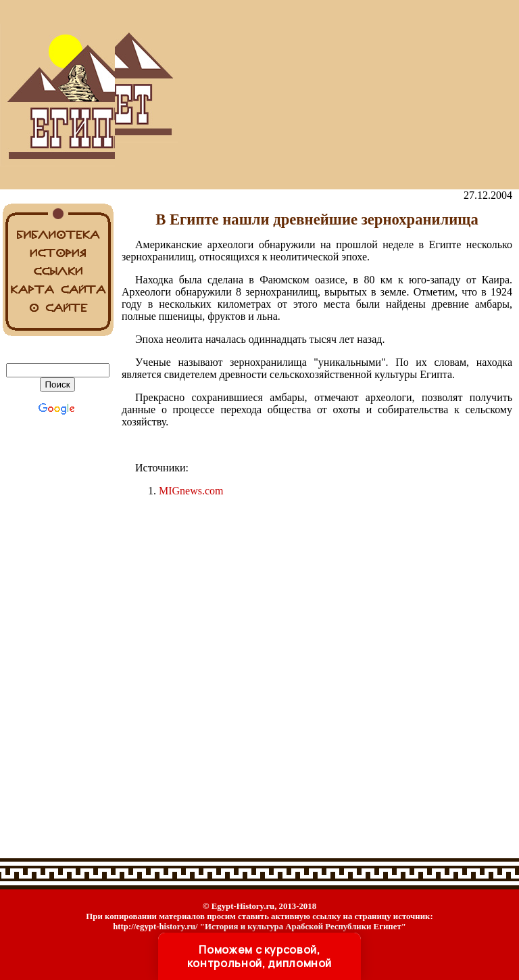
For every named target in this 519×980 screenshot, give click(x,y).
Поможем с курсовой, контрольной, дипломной (259, 956)
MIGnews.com (191, 491)
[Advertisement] (317, 95)
